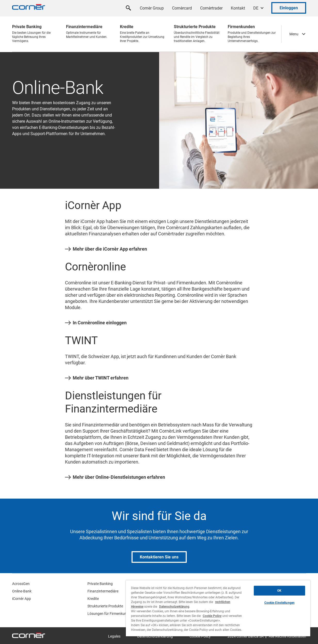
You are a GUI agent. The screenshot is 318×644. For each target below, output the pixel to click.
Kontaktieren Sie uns (159, 557)
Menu (294, 34)
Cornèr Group (152, 8)
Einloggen (289, 8)
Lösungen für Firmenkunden (110, 614)
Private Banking (100, 584)
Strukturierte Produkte (105, 606)
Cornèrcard (182, 8)
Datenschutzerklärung (174, 607)
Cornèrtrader (211, 8)
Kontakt (238, 8)
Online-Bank (22, 591)
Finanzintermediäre (103, 591)
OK (279, 591)
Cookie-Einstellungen (279, 603)
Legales (114, 636)
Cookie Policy (212, 616)
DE (256, 8)
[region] (218, 608)
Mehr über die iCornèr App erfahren (106, 249)
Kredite (93, 599)
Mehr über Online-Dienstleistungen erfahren (115, 477)
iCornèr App (22, 599)
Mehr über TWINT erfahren (97, 378)
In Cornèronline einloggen (96, 323)
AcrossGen (21, 584)
